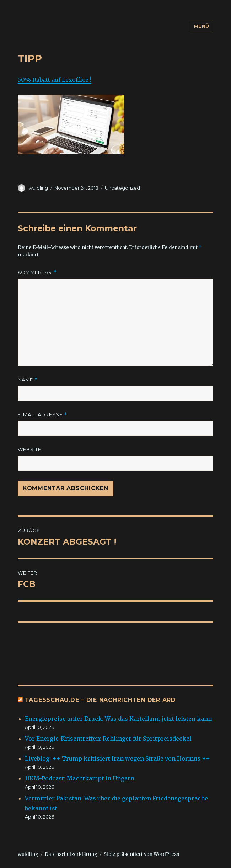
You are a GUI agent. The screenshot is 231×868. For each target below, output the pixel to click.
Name (28, 380)
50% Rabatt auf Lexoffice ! (55, 80)
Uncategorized (122, 188)
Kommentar (37, 272)
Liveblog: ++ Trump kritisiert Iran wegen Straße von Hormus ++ (117, 758)
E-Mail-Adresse (42, 415)
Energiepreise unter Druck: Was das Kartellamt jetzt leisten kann (118, 719)
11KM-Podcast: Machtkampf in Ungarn (80, 778)
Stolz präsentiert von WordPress (141, 854)
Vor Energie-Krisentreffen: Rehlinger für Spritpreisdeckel (108, 739)
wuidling (38, 188)
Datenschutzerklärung (71, 854)
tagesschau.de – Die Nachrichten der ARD (100, 700)
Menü (202, 26)
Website (29, 449)
